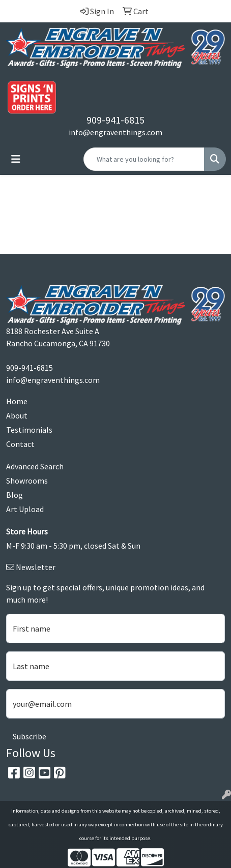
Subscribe (30, 736)
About (17, 415)
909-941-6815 (115, 120)
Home (17, 401)
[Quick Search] (144, 159)
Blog (15, 495)
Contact (20, 444)
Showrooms (27, 481)
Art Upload (25, 509)
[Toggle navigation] (16, 159)
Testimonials (29, 430)
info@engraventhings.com (115, 132)
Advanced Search (35, 466)
